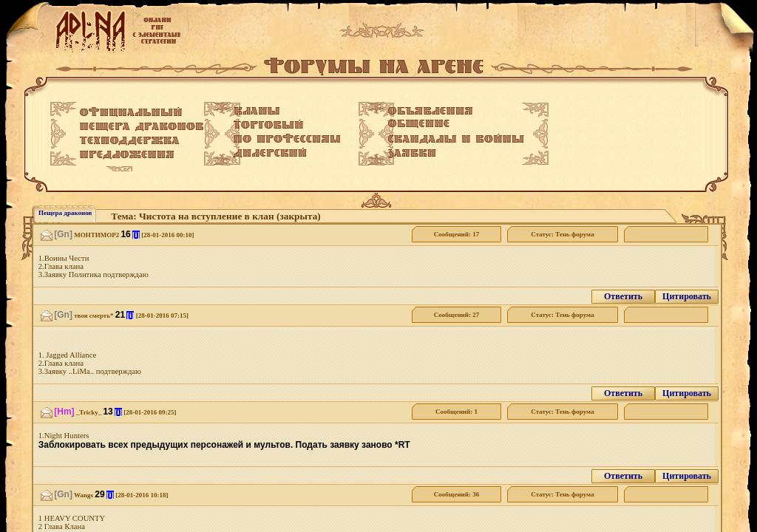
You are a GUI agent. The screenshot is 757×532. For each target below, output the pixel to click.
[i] (136, 235)
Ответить (623, 296)
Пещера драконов (65, 213)
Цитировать (687, 296)
